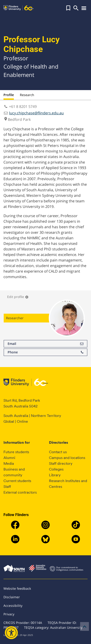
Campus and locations (67, 458)
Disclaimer (12, 597)
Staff (7, 487)
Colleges (56, 469)
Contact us (58, 452)
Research (27, 95)
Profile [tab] (9, 95)
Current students (17, 481)
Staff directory (61, 463)
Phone (45, 352)
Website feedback (17, 588)
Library (55, 475)
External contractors (20, 492)
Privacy (9, 614)
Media (9, 463)
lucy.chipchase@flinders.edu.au (36, 113)
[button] (68, 8)
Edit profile (18, 297)
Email (45, 344)
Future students (16, 452)
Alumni (9, 458)
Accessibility (13, 606)
